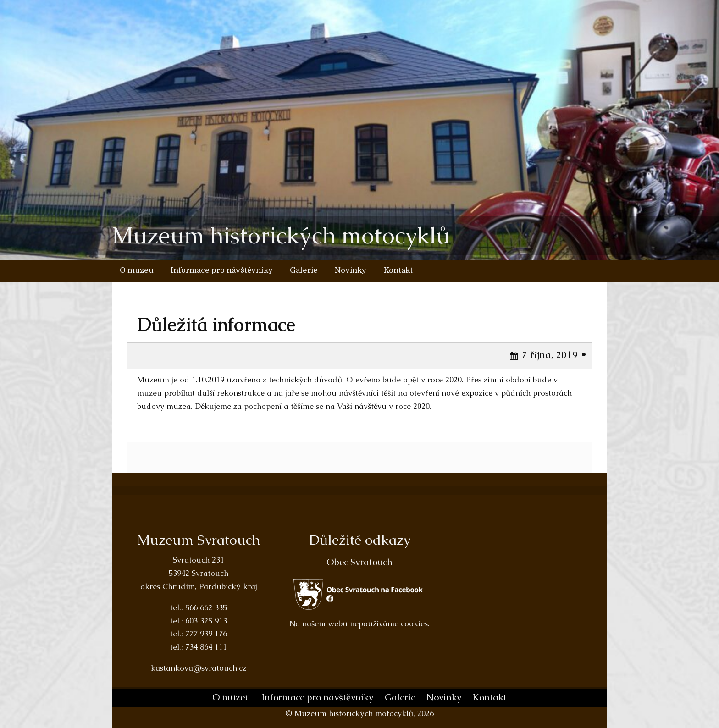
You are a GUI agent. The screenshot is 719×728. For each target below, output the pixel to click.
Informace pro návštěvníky (222, 270)
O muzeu (137, 270)
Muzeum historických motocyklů (281, 236)
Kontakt (398, 270)
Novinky (351, 270)
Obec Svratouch (359, 563)
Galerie (304, 270)
